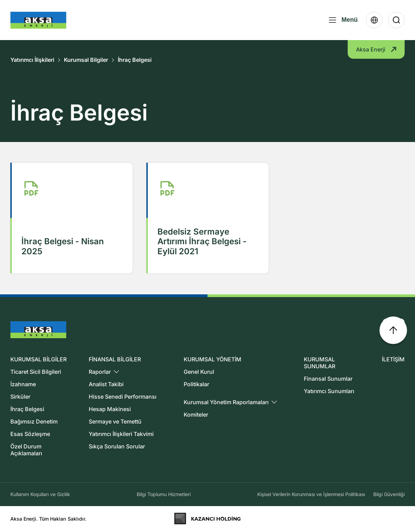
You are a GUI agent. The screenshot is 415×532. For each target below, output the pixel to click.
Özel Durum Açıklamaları (26, 450)
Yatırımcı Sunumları (329, 391)
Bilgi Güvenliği (389, 494)
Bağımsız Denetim (34, 421)
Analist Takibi (106, 384)
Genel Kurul (199, 372)
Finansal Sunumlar (328, 379)
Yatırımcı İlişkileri (32, 60)
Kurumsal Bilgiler (86, 60)
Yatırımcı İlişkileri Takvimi (121, 434)
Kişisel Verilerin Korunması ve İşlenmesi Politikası (311, 494)
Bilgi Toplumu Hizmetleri (164, 494)
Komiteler (196, 415)
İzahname (23, 384)
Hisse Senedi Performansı (123, 397)
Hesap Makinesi (110, 409)
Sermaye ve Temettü (115, 421)
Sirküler (20, 397)
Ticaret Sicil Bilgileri (36, 372)
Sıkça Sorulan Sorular (117, 446)
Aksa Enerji (376, 49)
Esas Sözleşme (30, 434)
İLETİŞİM (393, 359)
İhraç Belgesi (135, 60)
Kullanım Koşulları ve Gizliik (40, 494)
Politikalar (196, 384)
